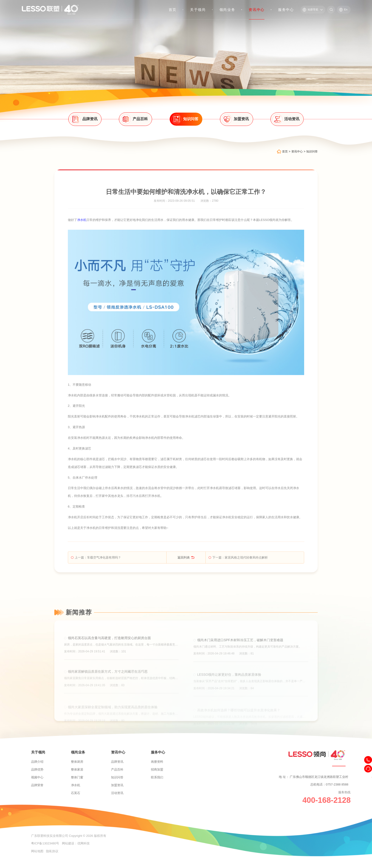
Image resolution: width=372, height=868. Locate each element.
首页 (173, 10)
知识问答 (312, 154)
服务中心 (286, 10)
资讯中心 (257, 10)
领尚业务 (227, 10)
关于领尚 (198, 10)
